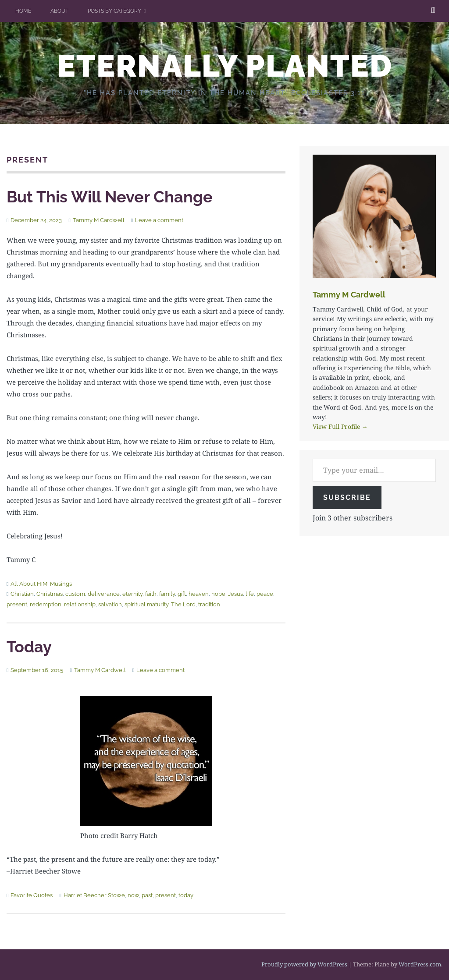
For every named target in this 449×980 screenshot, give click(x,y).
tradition (209, 604)
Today (29, 647)
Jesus (235, 594)
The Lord (183, 604)
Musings (61, 584)
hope (218, 594)
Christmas (50, 594)
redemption (46, 604)
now (133, 895)
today (186, 895)
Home (23, 11)
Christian (22, 594)
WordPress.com (420, 964)
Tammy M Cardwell (99, 220)
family (167, 594)
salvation (110, 604)
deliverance (104, 594)
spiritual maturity (146, 604)
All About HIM (29, 584)
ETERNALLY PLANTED (225, 66)
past (147, 895)
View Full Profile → (340, 426)
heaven (199, 594)
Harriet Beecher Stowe (94, 895)
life (250, 594)
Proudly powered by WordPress (304, 964)
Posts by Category (114, 11)
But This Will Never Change (110, 197)
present (17, 604)
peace (265, 594)
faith (151, 594)
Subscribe (347, 497)
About (59, 11)
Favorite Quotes (32, 895)
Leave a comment (159, 220)
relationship (80, 604)
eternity (132, 594)
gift (182, 594)
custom (75, 594)
